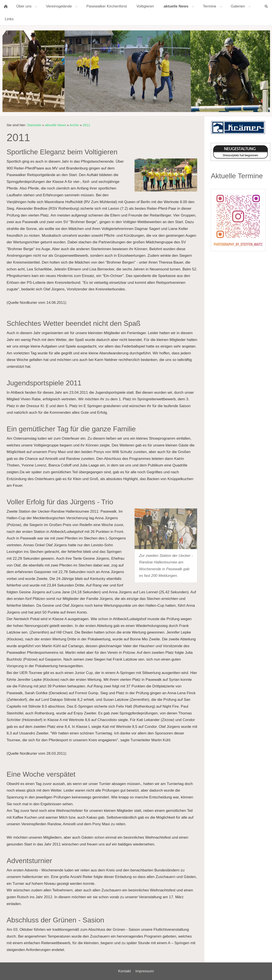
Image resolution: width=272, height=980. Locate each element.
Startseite (34, 125)
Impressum (145, 971)
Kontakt (124, 971)
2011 (86, 125)
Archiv (74, 125)
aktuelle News (55, 125)
